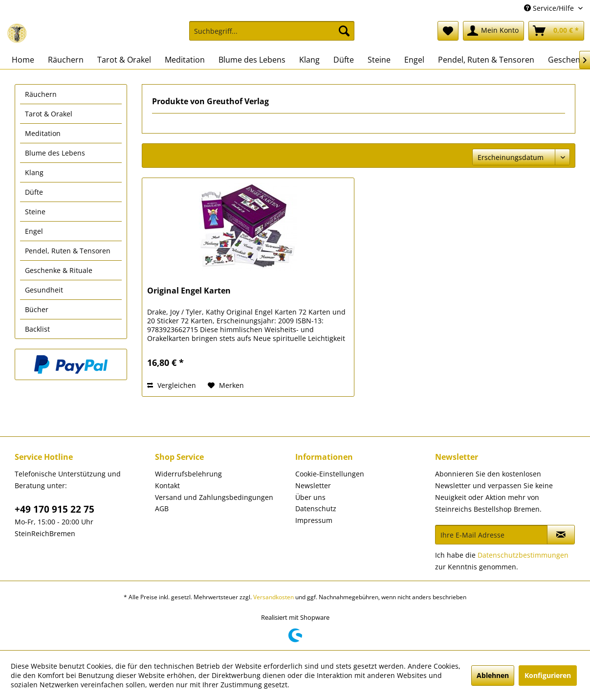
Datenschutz (316, 508)
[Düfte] (344, 60)
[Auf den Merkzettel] (226, 385)
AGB (162, 508)
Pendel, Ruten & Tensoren (68, 251)
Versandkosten (273, 597)
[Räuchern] (66, 60)
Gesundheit (44, 290)
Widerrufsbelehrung (188, 474)
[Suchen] (344, 31)
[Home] (23, 60)
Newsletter (313, 485)
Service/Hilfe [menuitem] (550, 8)
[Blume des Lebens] (252, 60)
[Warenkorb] (556, 31)
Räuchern (41, 94)
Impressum (314, 520)
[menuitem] (272, 35)
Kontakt (167, 485)
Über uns (310, 497)
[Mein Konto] (493, 31)
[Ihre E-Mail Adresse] (491, 535)
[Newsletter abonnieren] (561, 535)
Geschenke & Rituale (59, 270)
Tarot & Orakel (49, 114)
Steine (35, 212)
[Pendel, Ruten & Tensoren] (486, 60)
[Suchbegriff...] (272, 31)
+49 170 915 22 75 (55, 509)
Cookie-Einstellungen (330, 474)
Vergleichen (172, 385)
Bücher (37, 309)
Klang (34, 172)
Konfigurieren (548, 675)
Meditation (43, 133)
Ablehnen (493, 675)
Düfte (34, 192)
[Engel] (414, 60)
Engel (34, 231)
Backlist (37, 329)
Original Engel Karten (189, 291)
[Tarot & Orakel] (124, 60)
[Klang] (309, 60)
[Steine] (379, 60)
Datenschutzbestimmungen (523, 555)
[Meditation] (185, 60)
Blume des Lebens (55, 153)
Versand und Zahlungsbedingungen (214, 497)
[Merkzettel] (448, 31)
